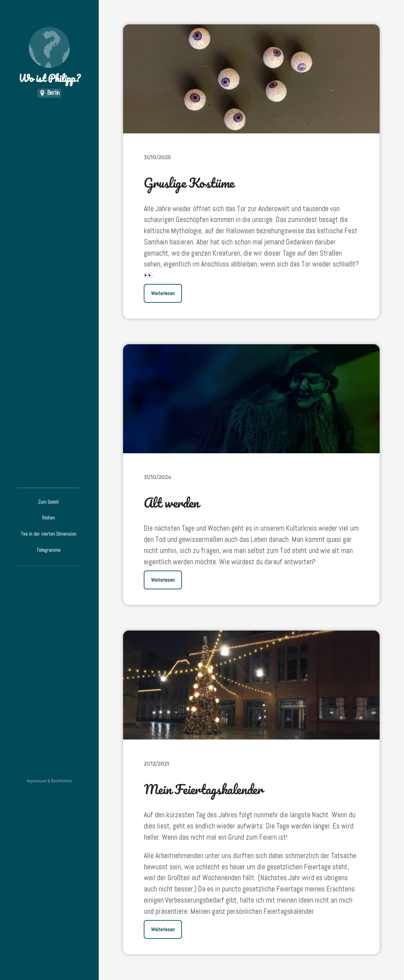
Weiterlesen (163, 293)
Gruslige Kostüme (189, 183)
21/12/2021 (156, 764)
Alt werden (171, 503)
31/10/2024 (158, 477)
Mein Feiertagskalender (203, 789)
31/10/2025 (157, 157)
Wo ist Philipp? (49, 56)
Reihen (49, 518)
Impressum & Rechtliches (49, 781)
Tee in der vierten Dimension (49, 534)
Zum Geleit (48, 502)
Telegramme (49, 550)
